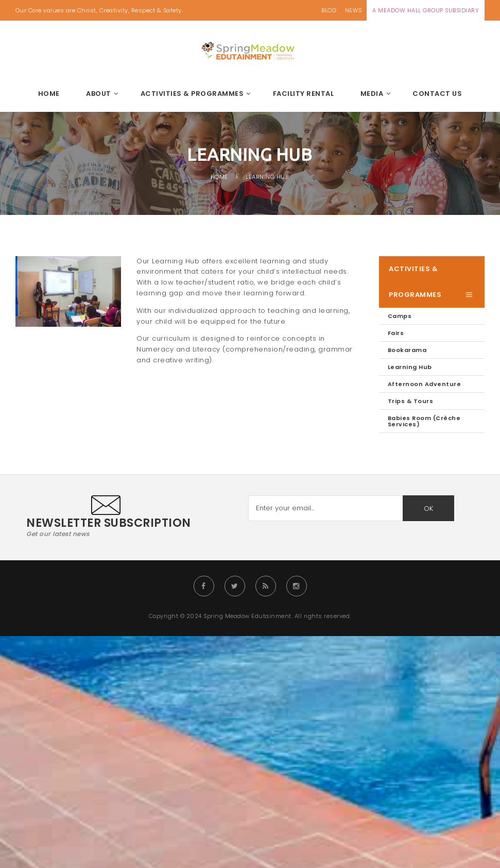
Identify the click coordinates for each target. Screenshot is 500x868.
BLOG (329, 10)
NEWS (354, 10)
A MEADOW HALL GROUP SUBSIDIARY (426, 10)
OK (428, 508)
